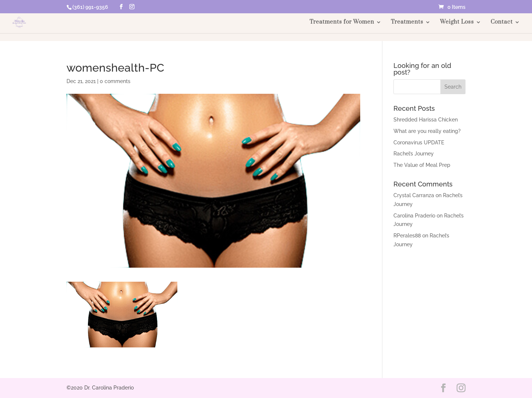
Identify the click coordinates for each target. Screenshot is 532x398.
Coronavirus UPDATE (419, 143)
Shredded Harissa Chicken (426, 120)
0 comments (115, 81)
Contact (502, 23)
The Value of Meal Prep (422, 165)
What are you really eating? (427, 131)
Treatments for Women (342, 23)
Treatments (407, 23)
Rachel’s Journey (414, 154)
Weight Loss (457, 23)
